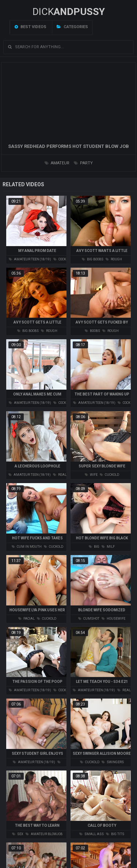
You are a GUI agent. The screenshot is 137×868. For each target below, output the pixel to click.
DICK (69, 12)
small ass (92, 834)
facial (26, 619)
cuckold (109, 475)
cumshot (89, 619)
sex (18, 834)
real (60, 475)
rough (114, 259)
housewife (113, 619)
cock (60, 259)
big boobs (93, 259)
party (83, 163)
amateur (57, 163)
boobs (92, 331)
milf (108, 547)
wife (91, 475)
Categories (72, 27)
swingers (113, 762)
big (94, 547)
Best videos (31, 27)
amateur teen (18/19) (30, 259)
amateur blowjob (44, 834)
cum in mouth (27, 547)
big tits (115, 834)
